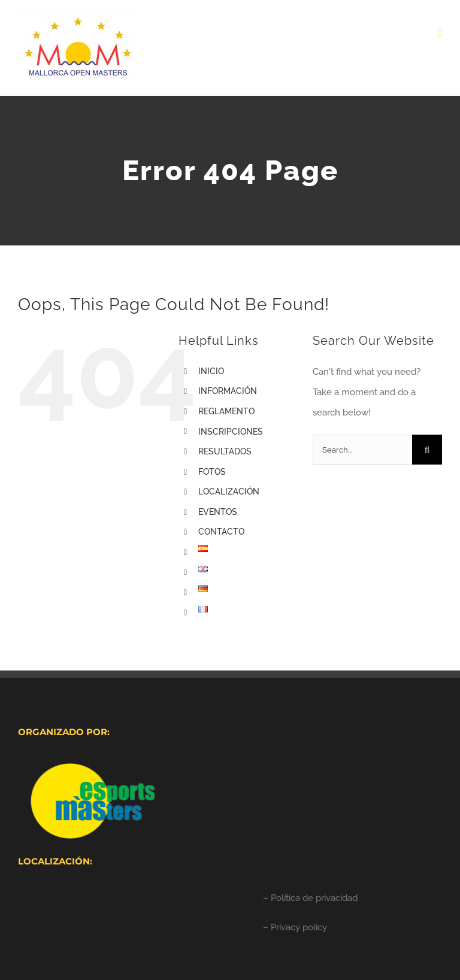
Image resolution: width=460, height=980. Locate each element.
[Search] (427, 450)
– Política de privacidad (310, 898)
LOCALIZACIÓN (229, 491)
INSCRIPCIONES (231, 432)
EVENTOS (218, 512)
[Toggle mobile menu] (440, 33)
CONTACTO (221, 532)
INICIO (211, 371)
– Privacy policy (295, 927)
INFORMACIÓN (228, 391)
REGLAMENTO (226, 411)
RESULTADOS (225, 451)
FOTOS (212, 472)
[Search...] (362, 450)
